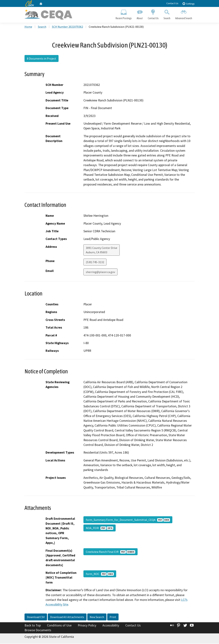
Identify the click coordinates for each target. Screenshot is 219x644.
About (140, 14)
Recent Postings (124, 14)
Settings (188, 4)
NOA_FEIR (100, 529)
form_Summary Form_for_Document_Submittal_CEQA (128, 520)
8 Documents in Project (42, 59)
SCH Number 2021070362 (68, 27)
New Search (97, 618)
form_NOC (100, 574)
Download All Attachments (67, 618)
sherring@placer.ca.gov (100, 272)
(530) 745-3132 (95, 263)
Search (167, 14)
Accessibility (111, 626)
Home (28, 27)
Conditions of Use (59, 626)
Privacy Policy (87, 626)
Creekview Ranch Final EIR (111, 552)
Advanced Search (184, 14)
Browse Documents (38, 630)
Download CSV (36, 618)
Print (113, 618)
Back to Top (33, 626)
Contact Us (172, 3)
